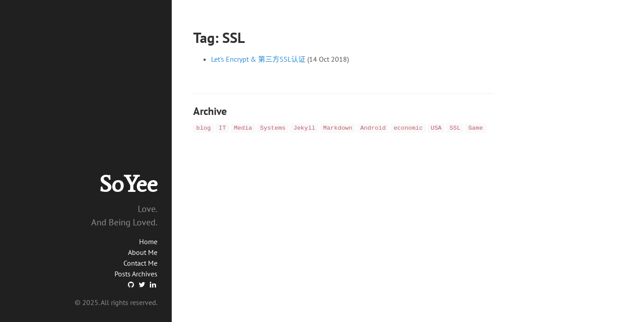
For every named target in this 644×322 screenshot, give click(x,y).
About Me (143, 252)
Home (148, 241)
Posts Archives (136, 274)
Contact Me (140, 263)
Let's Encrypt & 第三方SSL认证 (258, 59)
